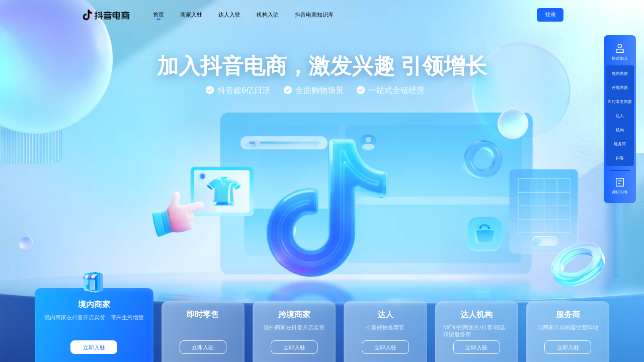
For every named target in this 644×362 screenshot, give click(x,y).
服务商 (620, 144)
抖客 (620, 158)
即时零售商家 (620, 101)
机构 (620, 129)
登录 (550, 15)
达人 (620, 115)
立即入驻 (94, 347)
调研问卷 (620, 186)
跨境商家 (620, 87)
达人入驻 (229, 15)
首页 (158, 15)
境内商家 (620, 73)
